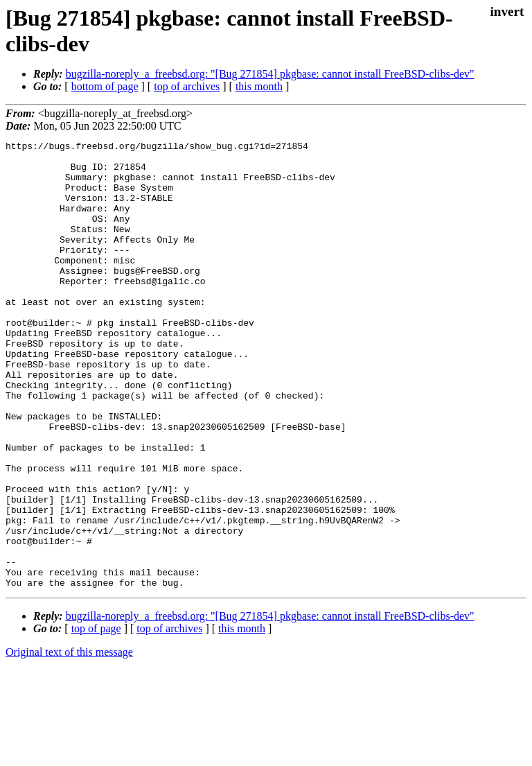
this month (259, 86)
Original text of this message (69, 741)
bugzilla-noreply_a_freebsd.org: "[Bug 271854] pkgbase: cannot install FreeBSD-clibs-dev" (270, 74)
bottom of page (105, 86)
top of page (96, 718)
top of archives (187, 86)
